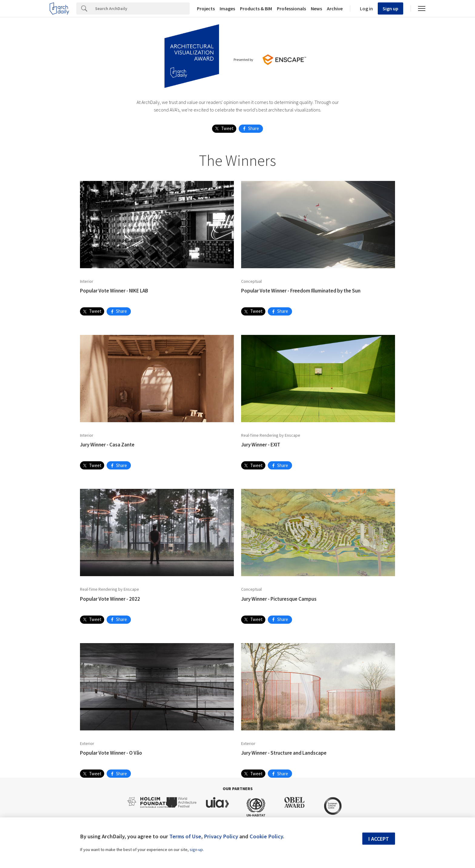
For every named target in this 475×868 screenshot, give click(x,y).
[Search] (141, 8)
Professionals (291, 8)
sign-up (196, 850)
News (316, 8)
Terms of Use (185, 836)
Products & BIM (256, 8)
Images (227, 8)
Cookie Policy (266, 836)
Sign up (390, 8)
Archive (335, 8)
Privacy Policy (221, 836)
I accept (379, 839)
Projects (206, 8)
